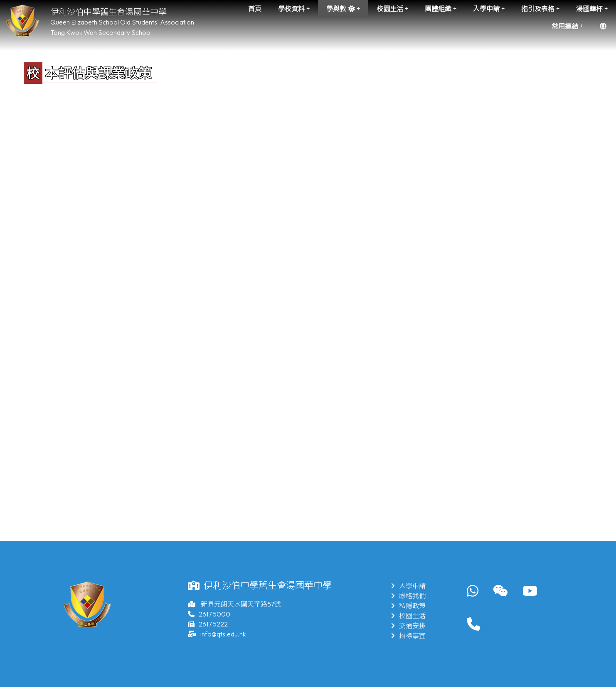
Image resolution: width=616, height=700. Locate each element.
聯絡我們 (408, 596)
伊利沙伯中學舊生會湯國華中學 (108, 12)
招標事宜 (408, 636)
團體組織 (441, 9)
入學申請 (489, 9)
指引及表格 (540, 9)
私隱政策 (408, 606)
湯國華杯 (592, 9)
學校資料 (294, 9)
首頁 (255, 9)
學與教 (343, 9)
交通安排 (408, 626)
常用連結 (567, 26)
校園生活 (392, 9)
